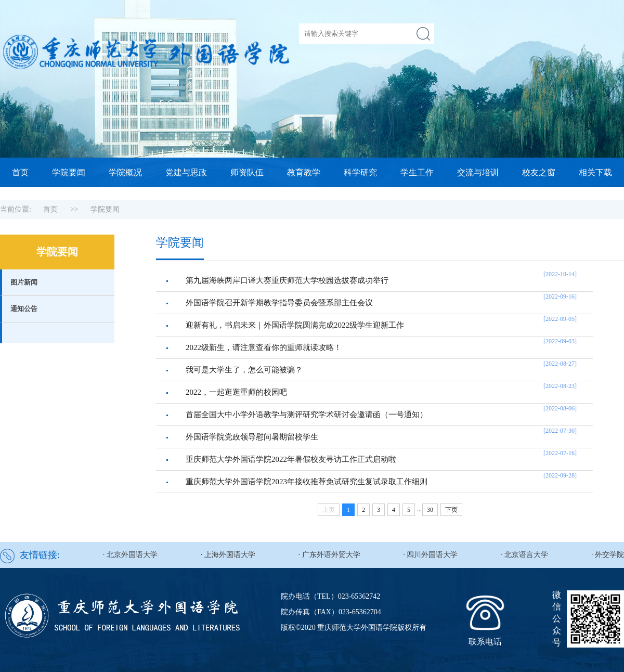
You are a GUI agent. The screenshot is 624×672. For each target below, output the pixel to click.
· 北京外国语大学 (130, 555)
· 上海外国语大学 (228, 555)
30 (430, 510)
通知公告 (24, 309)
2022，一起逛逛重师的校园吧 (236, 392)
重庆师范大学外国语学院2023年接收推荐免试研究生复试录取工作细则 (307, 482)
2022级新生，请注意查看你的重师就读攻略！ (264, 347)
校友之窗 (539, 172)
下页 (451, 510)
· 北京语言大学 (524, 555)
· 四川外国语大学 (430, 555)
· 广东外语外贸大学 (329, 555)
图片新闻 (24, 282)
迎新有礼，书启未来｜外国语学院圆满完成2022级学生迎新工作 (295, 325)
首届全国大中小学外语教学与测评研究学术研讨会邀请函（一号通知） (307, 415)
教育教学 (304, 172)
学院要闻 (69, 172)
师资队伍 (247, 172)
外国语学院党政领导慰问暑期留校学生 (252, 437)
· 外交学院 (608, 555)
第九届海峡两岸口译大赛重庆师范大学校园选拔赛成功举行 (287, 280)
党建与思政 (186, 172)
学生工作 (417, 172)
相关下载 (595, 172)
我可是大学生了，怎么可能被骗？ (244, 370)
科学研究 (360, 172)
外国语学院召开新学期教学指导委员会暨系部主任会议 (279, 303)
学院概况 (125, 172)
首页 (20, 172)
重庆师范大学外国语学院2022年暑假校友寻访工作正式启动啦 (291, 459)
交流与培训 (478, 172)
